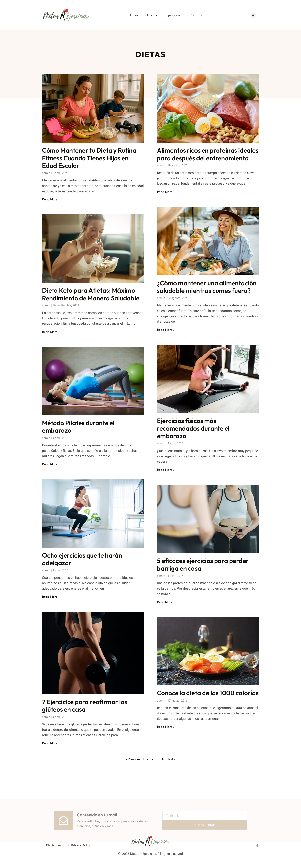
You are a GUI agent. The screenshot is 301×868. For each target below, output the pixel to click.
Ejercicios (173, 15)
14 (162, 759)
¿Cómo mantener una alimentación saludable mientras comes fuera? (207, 287)
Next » (171, 759)
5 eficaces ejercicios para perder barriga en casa (203, 564)
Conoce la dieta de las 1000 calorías (208, 693)
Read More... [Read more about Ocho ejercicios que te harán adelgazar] (51, 597)
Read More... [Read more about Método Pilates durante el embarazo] (51, 464)
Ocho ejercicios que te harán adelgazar (82, 559)
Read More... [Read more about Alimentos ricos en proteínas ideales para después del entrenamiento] (166, 192)
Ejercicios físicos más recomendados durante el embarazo (193, 428)
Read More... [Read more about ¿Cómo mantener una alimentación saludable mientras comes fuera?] (166, 330)
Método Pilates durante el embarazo (78, 426)
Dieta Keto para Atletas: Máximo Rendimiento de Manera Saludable (91, 294)
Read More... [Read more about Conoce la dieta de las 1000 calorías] (166, 727)
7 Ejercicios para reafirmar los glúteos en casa (85, 705)
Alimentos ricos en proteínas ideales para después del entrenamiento (208, 154)
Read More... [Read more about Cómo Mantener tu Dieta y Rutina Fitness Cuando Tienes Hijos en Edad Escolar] (51, 199)
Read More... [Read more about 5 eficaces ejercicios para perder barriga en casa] (166, 602)
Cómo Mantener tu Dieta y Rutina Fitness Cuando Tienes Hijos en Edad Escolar (89, 158)
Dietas (152, 15)
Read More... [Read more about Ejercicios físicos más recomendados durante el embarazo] (166, 470)
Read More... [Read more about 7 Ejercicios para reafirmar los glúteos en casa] (51, 743)
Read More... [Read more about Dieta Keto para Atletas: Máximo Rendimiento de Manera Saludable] (51, 332)
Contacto (196, 15)
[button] (253, 15)
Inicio (134, 15)
